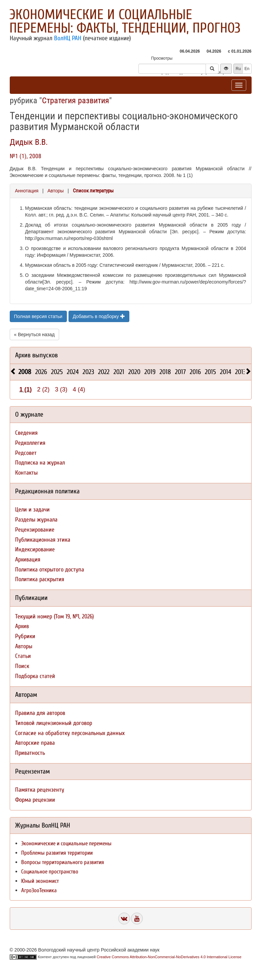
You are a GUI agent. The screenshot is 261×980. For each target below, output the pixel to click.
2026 (41, 372)
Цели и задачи (32, 510)
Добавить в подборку (99, 316)
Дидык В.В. (29, 142)
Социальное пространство (50, 872)
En (247, 69)
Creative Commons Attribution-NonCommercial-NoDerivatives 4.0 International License (169, 957)
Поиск (22, 666)
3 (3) (61, 389)
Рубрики (25, 636)
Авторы (55, 191)
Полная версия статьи (38, 316)
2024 (73, 372)
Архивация (28, 560)
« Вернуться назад (34, 334)
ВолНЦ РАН (68, 38)
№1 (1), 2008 (26, 156)
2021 (119, 372)
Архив (22, 626)
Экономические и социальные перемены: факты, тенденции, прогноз (125, 21)
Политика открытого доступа (50, 570)
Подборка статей (35, 676)
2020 (134, 372)
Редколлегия (30, 443)
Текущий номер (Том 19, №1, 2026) (54, 617)
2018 (165, 372)
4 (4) (79, 389)
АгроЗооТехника (39, 890)
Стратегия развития (76, 101)
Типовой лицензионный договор (54, 723)
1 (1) (26, 389)
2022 (104, 372)
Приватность (30, 753)
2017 (180, 372)
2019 (150, 372)
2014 (226, 372)
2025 (57, 372)
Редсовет (26, 453)
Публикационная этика (43, 540)
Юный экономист (40, 881)
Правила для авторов (40, 713)
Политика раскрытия (40, 579)
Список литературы (93, 191)
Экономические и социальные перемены (66, 843)
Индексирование (35, 549)
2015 (210, 372)
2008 (25, 372)
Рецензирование (35, 530)
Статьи (23, 656)
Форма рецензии (35, 800)
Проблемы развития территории (57, 853)
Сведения (26, 433)
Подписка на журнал (40, 463)
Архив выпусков (36, 355)
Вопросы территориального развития (63, 862)
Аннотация (27, 191)
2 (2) (43, 389)
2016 (195, 372)
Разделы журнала (36, 520)
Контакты (26, 473)
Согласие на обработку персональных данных (70, 733)
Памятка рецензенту (40, 790)
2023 (88, 372)
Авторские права (35, 743)
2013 (241, 372)
